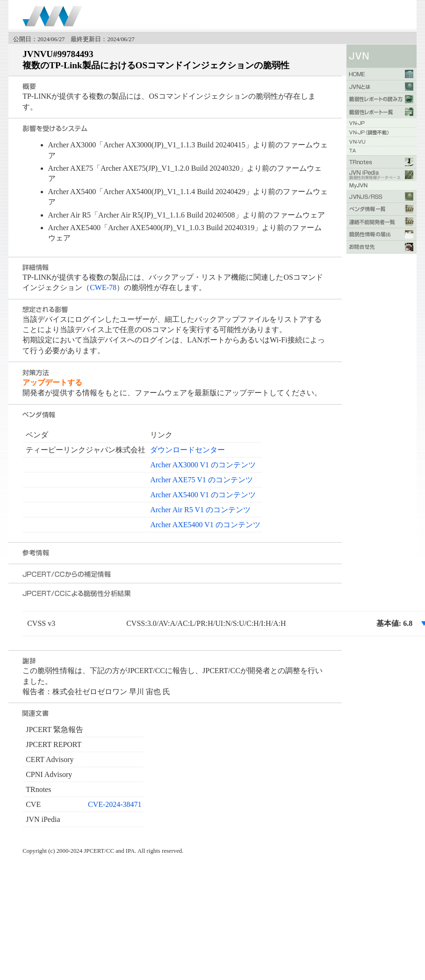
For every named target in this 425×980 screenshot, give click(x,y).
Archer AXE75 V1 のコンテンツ (202, 480)
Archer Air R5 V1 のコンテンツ (200, 510)
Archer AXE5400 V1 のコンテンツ (205, 525)
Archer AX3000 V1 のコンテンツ (203, 465)
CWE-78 (103, 287)
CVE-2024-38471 (115, 804)
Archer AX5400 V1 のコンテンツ (203, 495)
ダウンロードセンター (187, 450)
